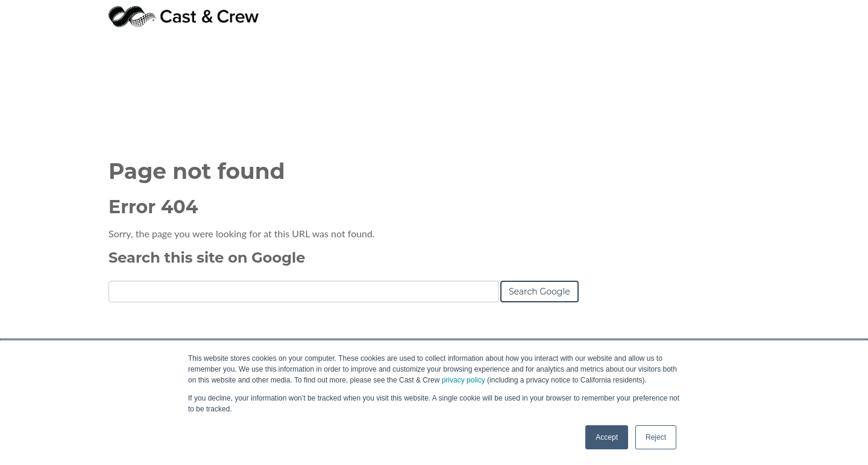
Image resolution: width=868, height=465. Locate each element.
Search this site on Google (207, 172)
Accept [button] (607, 437)
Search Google (539, 206)
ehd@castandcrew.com (673, 323)
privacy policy (464, 380)
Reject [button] (656, 437)
